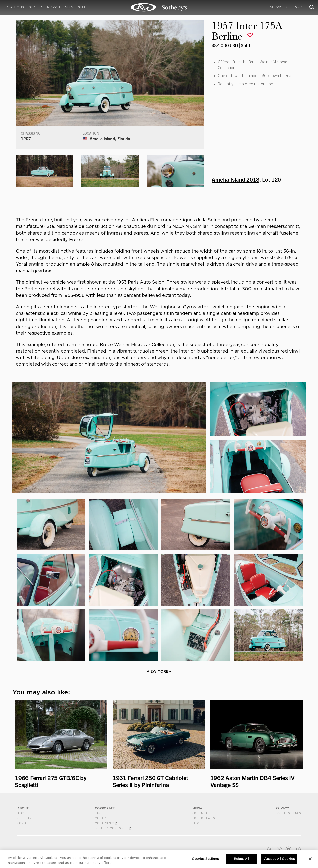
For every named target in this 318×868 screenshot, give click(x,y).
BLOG (196, 823)
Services (278, 7)
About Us (24, 813)
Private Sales (60, 7)
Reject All (241, 859)
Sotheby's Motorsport (113, 828)
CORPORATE (105, 808)
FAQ (98, 813)
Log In (297, 7)
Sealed (36, 7)
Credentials (201, 813)
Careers (101, 818)
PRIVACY (282, 808)
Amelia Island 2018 (236, 179)
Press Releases (203, 818)
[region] (159, 859)
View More (159, 671)
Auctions (15, 7)
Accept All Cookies (279, 859)
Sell (82, 7)
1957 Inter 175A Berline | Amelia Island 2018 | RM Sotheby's (159, 7)
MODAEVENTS (106, 823)
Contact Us (26, 823)
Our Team (24, 818)
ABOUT (23, 808)
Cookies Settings (288, 813)
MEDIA (197, 808)
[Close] (310, 859)
